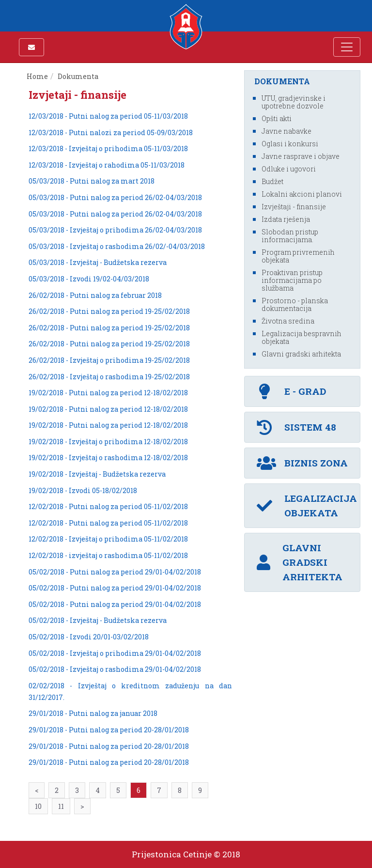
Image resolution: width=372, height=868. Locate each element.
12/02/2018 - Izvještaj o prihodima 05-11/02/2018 (108, 539)
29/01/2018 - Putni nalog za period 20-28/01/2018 (109, 730)
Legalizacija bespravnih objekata (302, 337)
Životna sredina (288, 321)
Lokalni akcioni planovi (302, 194)
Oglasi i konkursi (290, 144)
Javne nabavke (287, 131)
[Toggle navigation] (347, 47)
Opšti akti (277, 118)
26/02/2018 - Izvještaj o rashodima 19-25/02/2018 (109, 377)
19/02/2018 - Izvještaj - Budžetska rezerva (97, 474)
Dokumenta (79, 76)
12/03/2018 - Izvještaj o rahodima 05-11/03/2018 (107, 165)
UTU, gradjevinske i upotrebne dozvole (294, 102)
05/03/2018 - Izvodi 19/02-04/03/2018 (89, 279)
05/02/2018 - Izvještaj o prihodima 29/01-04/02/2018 (115, 653)
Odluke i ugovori (289, 169)
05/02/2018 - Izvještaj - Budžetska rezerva (98, 620)
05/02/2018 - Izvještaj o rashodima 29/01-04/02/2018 (115, 669)
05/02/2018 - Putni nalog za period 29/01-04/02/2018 (115, 572)
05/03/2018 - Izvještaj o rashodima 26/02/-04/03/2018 (117, 246)
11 (61, 806)
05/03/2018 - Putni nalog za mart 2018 (92, 181)
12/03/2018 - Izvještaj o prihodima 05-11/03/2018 (108, 148)
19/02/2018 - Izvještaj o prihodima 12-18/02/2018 (108, 442)
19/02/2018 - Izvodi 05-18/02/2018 (83, 490)
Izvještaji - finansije (294, 207)
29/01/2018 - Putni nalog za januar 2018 (93, 713)
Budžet (272, 181)
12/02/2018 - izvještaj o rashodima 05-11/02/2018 (108, 555)
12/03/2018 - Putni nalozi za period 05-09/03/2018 (111, 132)
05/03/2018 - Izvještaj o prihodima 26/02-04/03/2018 (115, 230)
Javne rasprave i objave (301, 156)
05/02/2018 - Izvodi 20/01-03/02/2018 (89, 637)
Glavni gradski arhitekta (301, 354)
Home (37, 76)
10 (38, 806)
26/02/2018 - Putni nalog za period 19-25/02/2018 (109, 311)
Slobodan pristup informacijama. (290, 236)
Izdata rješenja (286, 219)
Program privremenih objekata (298, 256)
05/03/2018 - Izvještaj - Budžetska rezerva (98, 262)
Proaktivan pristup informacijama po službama (292, 280)
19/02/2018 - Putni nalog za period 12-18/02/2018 (108, 393)
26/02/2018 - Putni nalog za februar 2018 (95, 295)
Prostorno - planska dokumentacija (295, 304)
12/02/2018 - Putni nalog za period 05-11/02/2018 (108, 506)
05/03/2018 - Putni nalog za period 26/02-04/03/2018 (115, 197)
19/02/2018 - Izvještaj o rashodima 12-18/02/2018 (108, 457)
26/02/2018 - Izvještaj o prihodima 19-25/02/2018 (109, 360)
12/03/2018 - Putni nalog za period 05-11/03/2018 (108, 116)
